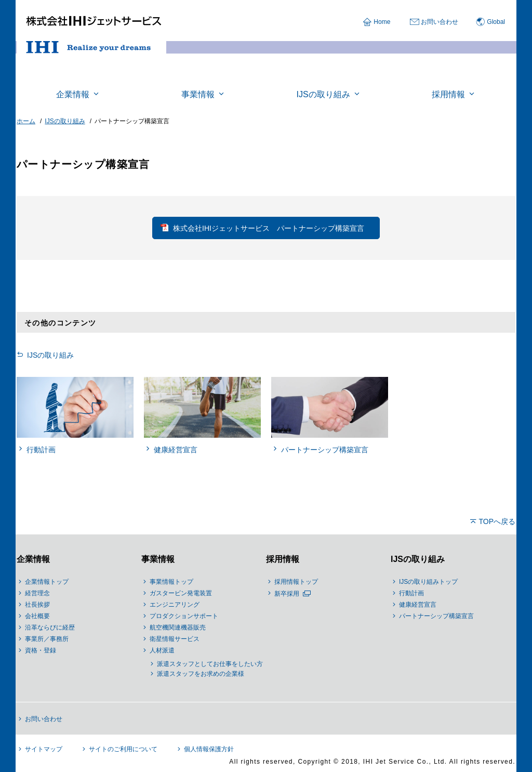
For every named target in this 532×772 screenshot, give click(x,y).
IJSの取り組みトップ (428, 582)
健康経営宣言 (418, 605)
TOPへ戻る (497, 521)
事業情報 (158, 559)
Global (496, 22)
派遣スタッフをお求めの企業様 (201, 674)
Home (382, 22)
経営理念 (37, 593)
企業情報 (33, 559)
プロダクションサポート (184, 616)
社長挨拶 (37, 605)
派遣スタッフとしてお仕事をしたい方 (210, 664)
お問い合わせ (440, 22)
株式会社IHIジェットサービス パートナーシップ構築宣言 (269, 228)
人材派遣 (162, 650)
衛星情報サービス (175, 639)
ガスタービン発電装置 (181, 593)
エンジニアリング (175, 605)
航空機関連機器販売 (178, 627)
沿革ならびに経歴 (50, 627)
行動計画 (411, 593)
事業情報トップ (171, 582)
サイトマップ (44, 749)
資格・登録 (41, 650)
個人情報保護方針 (209, 749)
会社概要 (37, 616)
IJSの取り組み (50, 355)
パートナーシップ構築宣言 (436, 616)
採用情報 (283, 559)
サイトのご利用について (123, 749)
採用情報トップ (296, 582)
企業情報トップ (47, 582)
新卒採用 (287, 594)
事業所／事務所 (47, 639)
